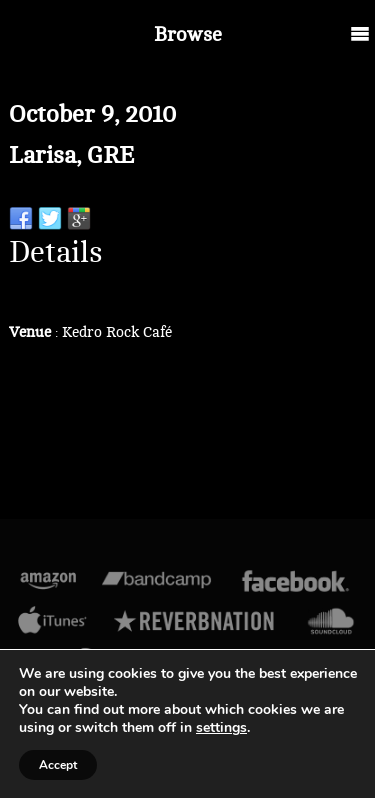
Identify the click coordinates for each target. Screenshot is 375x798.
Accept (58, 765)
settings (221, 728)
